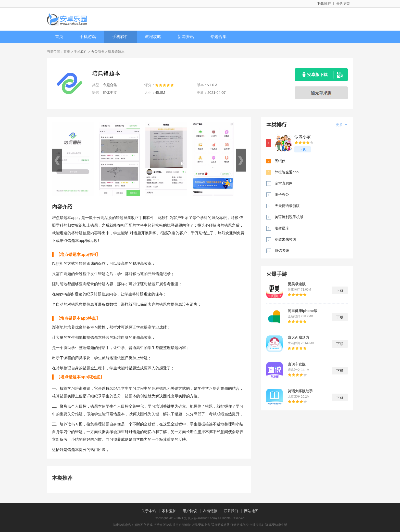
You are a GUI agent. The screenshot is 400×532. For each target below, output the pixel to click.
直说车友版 (297, 364)
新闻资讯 (186, 37)
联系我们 (231, 511)
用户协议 (190, 511)
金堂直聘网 (284, 183)
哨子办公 (282, 194)
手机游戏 (88, 37)
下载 (303, 149)
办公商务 (98, 52)
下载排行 (324, 4)
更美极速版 (297, 284)
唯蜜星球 (282, 228)
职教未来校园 (285, 239)
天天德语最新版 (287, 206)
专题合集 (218, 37)
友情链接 (210, 511)
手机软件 (120, 37)
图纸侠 (280, 161)
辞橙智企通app (287, 172)
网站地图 (251, 511)
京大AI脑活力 (298, 338)
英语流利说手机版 (289, 217)
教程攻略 (153, 37)
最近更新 (343, 4)
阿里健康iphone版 (303, 311)
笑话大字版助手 (300, 391)
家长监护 (169, 511)
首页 (59, 37)
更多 (341, 125)
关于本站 (149, 511)
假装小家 (303, 137)
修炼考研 (282, 251)
